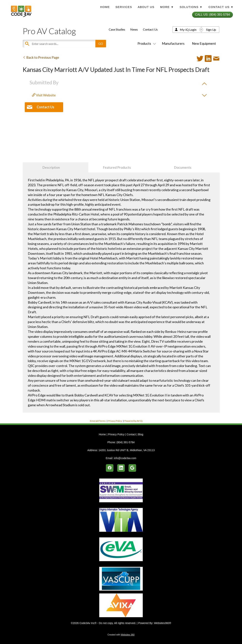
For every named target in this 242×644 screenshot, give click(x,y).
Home (105, 7)
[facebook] (110, 468)
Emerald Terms (98, 421)
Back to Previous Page (41, 57)
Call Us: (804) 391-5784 (213, 15)
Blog (140, 434)
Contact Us (150, 29)
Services (124, 7)
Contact (131, 434)
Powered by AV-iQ (133, 421)
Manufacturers (173, 43)
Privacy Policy (115, 421)
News (134, 29)
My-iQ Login (188, 30)
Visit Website (44, 95)
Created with (121, 635)
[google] (132, 468)
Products (146, 43)
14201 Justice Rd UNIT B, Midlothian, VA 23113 (127, 450)
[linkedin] (121, 468)
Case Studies (117, 29)
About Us (146, 7)
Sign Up (211, 30)
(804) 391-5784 (126, 442)
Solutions (191, 7)
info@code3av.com (125, 458)
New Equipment (204, 43)
